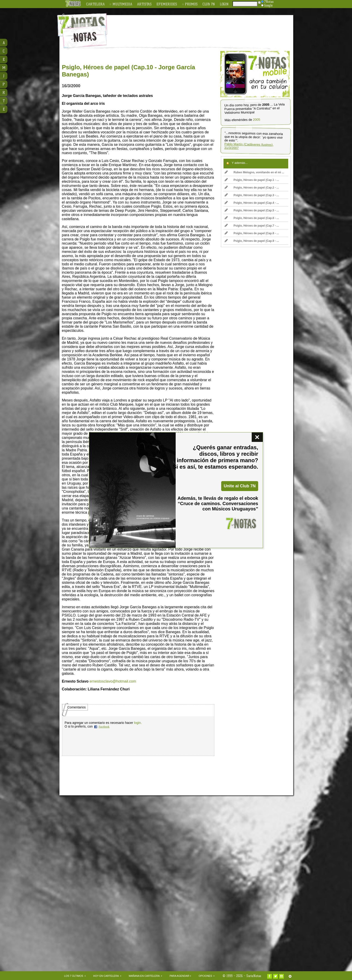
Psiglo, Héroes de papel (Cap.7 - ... (252, 226)
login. (138, 723)
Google (267, 5)
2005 (256, 120)
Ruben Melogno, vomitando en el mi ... (254, 172)
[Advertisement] (206, 28)
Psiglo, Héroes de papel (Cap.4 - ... (252, 203)
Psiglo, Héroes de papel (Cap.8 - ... (252, 233)
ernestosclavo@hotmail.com (113, 681)
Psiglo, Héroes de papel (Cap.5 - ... (252, 210)
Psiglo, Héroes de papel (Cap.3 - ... (252, 195)
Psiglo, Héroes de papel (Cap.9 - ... (252, 241)
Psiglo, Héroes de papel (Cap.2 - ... (252, 188)
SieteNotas (254, 976)
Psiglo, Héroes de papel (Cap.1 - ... (252, 180)
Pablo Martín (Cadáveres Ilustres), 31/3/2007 (249, 146)
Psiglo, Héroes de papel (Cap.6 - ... (252, 218)
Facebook (104, 727)
